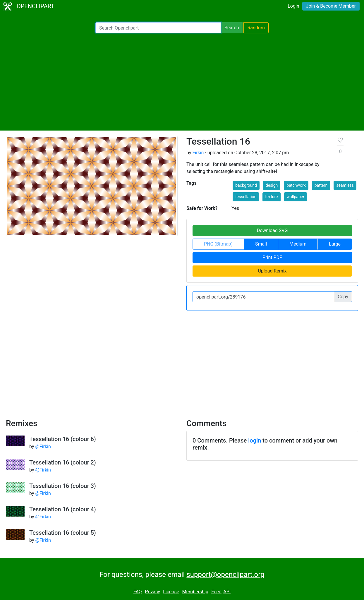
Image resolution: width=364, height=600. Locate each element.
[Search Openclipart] (158, 28)
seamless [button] (345, 185)
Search (232, 28)
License (171, 592)
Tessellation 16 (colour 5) (63, 533)
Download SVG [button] (272, 230)
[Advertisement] (182, 82)
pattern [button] (321, 185)
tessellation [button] (246, 197)
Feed (216, 592)
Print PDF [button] (272, 257)
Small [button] (261, 244)
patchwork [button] (296, 185)
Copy (343, 297)
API (227, 592)
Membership (195, 592)
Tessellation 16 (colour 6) (63, 439)
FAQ (138, 592)
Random (256, 28)
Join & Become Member (331, 6)
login (255, 440)
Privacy (152, 592)
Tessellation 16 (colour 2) (63, 462)
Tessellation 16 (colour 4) (63, 509)
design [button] (272, 185)
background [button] (246, 185)
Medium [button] (298, 244)
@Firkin (43, 446)
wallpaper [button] (296, 197)
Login (293, 6)
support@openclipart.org (225, 575)
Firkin (198, 153)
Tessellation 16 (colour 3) (63, 486)
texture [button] (271, 197)
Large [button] (335, 244)
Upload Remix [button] (272, 271)
